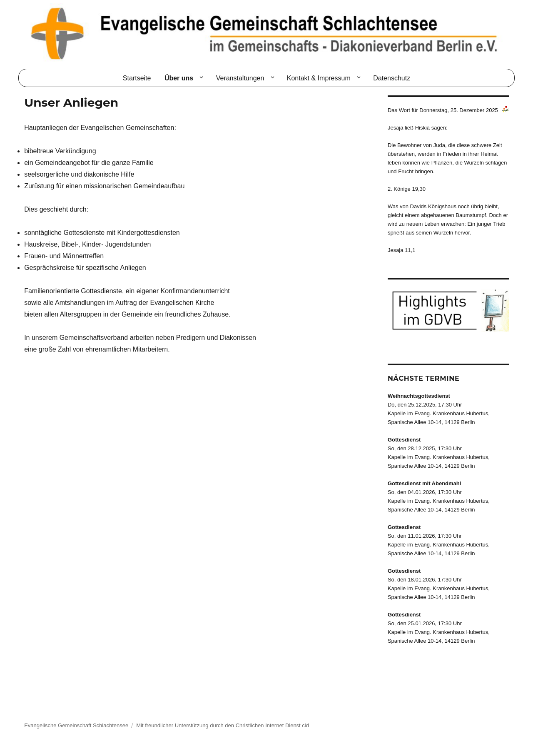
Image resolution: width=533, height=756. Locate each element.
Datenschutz (392, 78)
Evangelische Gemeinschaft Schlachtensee (76, 725)
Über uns (179, 78)
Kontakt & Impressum (319, 78)
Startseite (137, 78)
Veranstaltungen (240, 78)
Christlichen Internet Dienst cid (272, 725)
